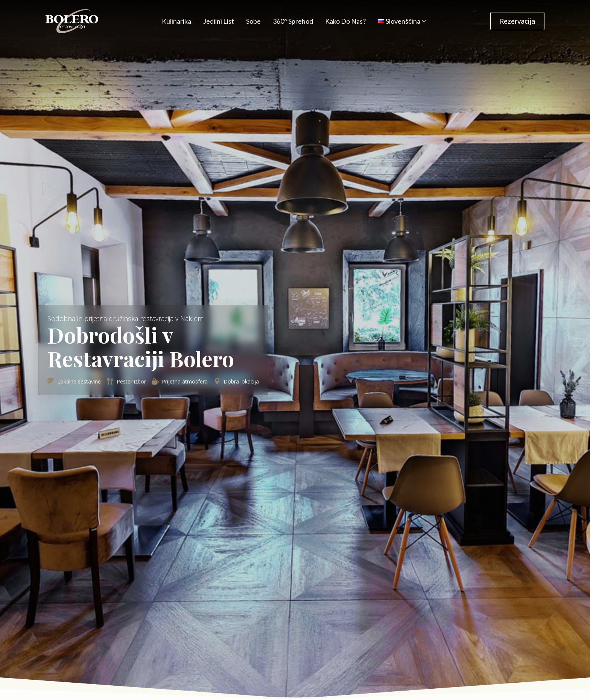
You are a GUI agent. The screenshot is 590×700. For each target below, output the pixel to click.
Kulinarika (176, 21)
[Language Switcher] (423, 21)
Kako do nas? (345, 21)
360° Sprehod (293, 21)
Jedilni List (219, 21)
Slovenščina (399, 21)
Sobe (253, 21)
